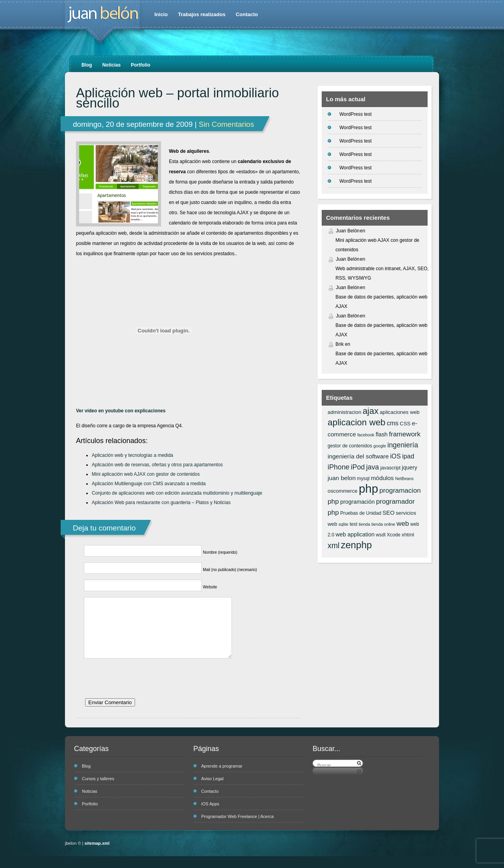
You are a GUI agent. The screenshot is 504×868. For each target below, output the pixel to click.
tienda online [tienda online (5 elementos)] (383, 524)
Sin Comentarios (226, 124)
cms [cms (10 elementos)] (393, 423)
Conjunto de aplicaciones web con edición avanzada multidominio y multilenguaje (177, 493)
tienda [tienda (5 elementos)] (364, 524)
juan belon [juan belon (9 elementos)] (342, 478)
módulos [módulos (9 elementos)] (382, 478)
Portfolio (140, 65)
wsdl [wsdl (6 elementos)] (381, 535)
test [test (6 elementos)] (354, 524)
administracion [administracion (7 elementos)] (345, 412)
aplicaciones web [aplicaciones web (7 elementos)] (399, 412)
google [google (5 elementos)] (380, 446)
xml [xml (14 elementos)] (334, 545)
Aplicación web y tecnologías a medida (132, 455)
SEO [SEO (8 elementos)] (389, 513)
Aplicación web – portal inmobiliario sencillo (177, 98)
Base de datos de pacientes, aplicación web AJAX (382, 302)
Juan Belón (348, 231)
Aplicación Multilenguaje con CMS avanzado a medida (149, 484)
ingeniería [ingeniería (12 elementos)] (403, 445)
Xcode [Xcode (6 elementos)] (394, 535)
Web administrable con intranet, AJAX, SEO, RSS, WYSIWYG (382, 273)
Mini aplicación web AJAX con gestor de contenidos (146, 474)
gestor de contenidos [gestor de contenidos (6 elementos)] (350, 446)
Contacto (247, 14)
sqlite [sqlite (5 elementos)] (344, 524)
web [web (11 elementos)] (403, 523)
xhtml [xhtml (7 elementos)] (408, 535)
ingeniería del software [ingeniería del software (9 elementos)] (358, 456)
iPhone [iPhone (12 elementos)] (338, 467)
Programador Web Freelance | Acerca (237, 828)
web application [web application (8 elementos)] (355, 534)
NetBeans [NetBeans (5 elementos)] (404, 479)
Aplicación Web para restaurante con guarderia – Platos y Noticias (161, 503)
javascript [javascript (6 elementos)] (390, 468)
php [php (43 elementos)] (368, 489)
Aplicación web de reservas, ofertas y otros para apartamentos (157, 465)
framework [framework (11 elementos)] (405, 434)
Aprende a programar (222, 778)
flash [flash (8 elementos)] (382, 434)
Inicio (161, 14)
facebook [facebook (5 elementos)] (366, 435)
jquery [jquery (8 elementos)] (410, 467)
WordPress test (356, 114)
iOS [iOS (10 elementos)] (396, 456)
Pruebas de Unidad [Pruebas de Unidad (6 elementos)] (361, 513)
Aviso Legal (212, 790)
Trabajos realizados (202, 14)
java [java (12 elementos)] (373, 467)
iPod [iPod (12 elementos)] (358, 467)
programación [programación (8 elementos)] (358, 502)
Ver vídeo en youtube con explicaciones (121, 411)
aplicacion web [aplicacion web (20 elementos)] (357, 422)
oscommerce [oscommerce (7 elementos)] (343, 491)
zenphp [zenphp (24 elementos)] (356, 545)
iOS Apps (210, 816)
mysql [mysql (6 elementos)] (363, 479)
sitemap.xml (97, 855)
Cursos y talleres (98, 790)
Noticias (112, 65)
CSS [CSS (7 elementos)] (405, 424)
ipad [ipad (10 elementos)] (408, 456)
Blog (87, 65)
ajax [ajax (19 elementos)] (371, 411)
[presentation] (144, 694)
